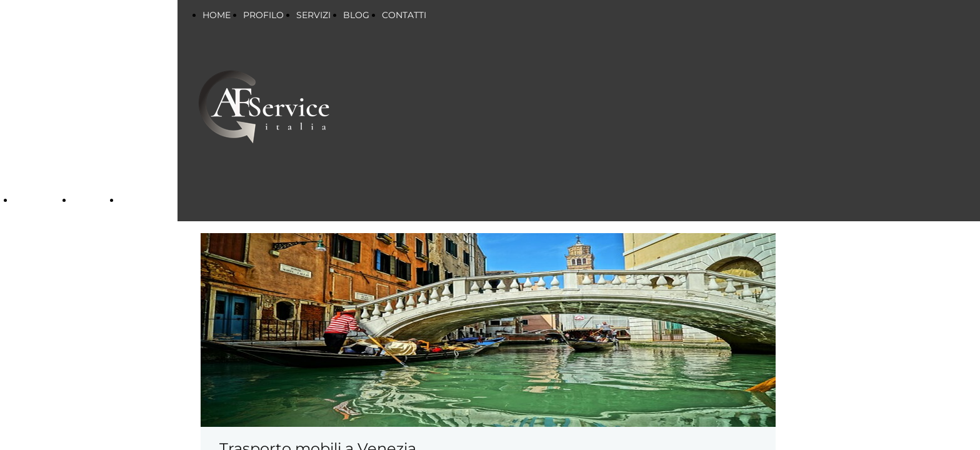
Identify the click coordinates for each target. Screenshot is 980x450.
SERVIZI (34, 200)
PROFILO (263, 15)
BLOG (356, 15)
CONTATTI (404, 15)
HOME (217, 15)
